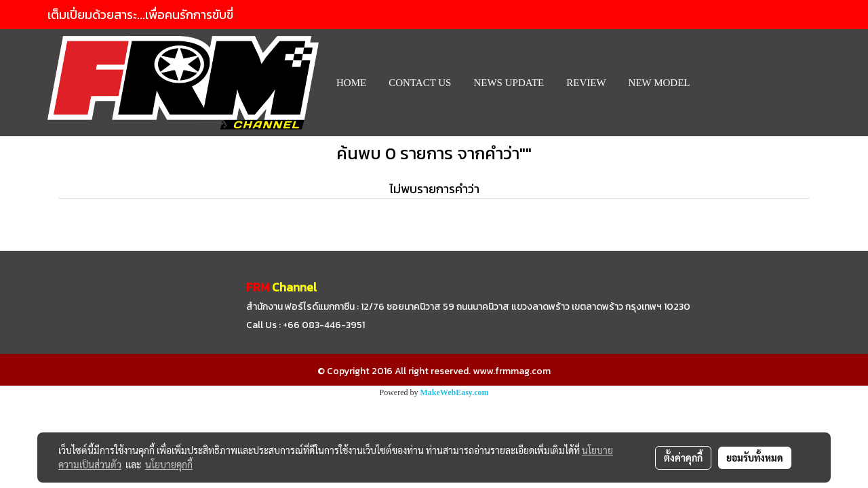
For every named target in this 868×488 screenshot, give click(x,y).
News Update (509, 83)
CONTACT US (420, 83)
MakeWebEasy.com (455, 392)
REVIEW (586, 83)
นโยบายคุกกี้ (169, 464)
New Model (659, 83)
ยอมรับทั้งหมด (755, 457)
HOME (351, 83)
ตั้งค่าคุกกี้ (683, 457)
